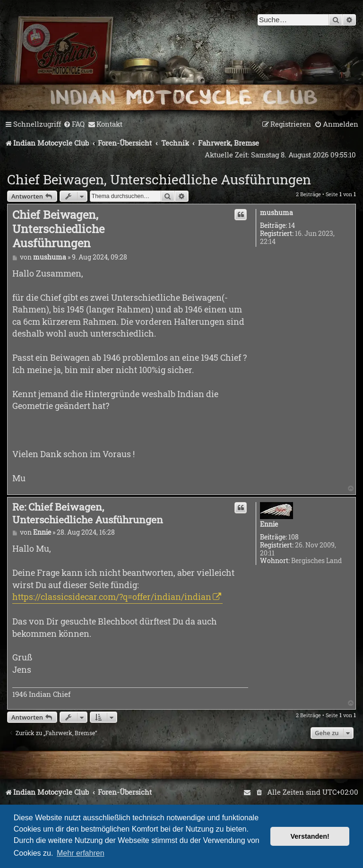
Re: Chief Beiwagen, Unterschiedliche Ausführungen (88, 513)
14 (292, 226)
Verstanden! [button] (310, 836)
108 (294, 537)
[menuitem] (74, 124)
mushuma (277, 213)
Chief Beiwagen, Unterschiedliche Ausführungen (159, 179)
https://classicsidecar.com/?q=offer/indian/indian (112, 597)
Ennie (269, 525)
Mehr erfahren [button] (81, 853)
